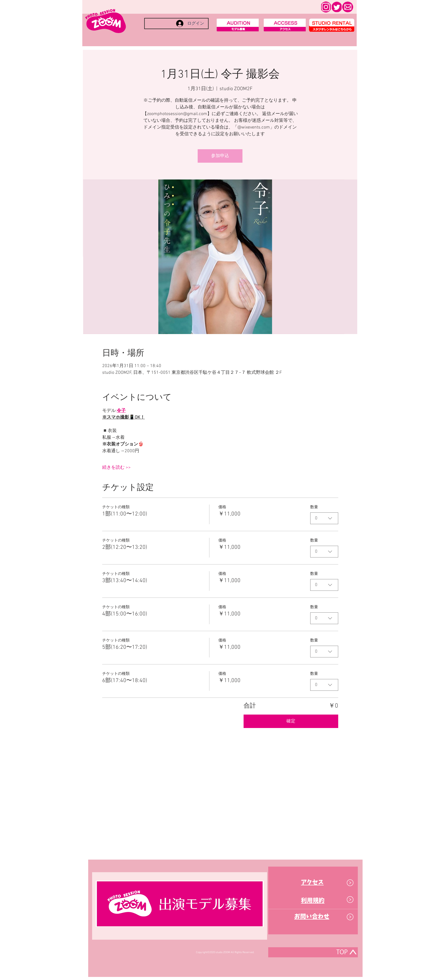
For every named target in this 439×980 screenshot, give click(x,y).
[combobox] (324, 518)
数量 (314, 507)
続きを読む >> (116, 468)
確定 (291, 721)
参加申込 (220, 156)
